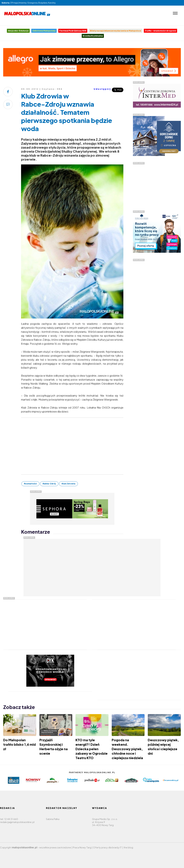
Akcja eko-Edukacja (18, 31)
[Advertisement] (157, 309)
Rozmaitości (30, 484)
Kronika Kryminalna (93, 36)
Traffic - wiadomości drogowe (160, 31)
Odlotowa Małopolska (44, 31)
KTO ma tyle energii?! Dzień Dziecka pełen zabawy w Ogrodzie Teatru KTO (92, 749)
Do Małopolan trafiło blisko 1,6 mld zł (19, 744)
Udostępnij (102, 89)
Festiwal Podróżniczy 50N (73, 31)
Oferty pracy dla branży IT (107, 847)
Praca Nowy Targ (82, 847)
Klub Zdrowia (68, 484)
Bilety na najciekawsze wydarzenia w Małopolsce (116, 31)
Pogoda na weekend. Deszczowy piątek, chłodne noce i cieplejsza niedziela (127, 749)
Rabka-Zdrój (49, 484)
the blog (128, 847)
